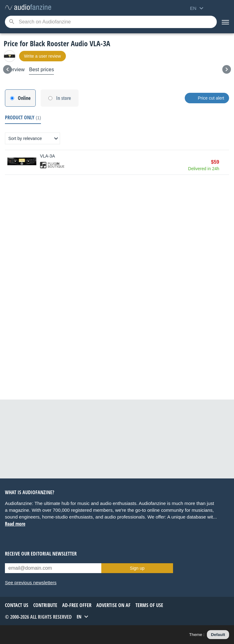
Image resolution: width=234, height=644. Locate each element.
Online (24, 98)
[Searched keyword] (111, 22)
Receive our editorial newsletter (41, 554)
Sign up (137, 568)
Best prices (41, 70)
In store (63, 98)
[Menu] (225, 22)
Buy (226, 162)
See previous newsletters (31, 582)
